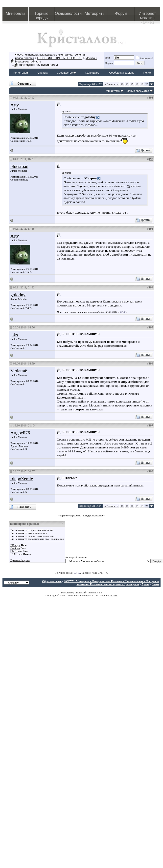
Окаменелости (68, 13)
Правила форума (20, 560)
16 (127, 84)
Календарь (92, 73)
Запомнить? (145, 58)
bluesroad (19, 166)
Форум (121, 13)
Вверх (155, 584)
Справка (43, 73)
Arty (15, 105)
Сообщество (67, 73)
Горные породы (42, 16)
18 (137, 84)
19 (142, 84)
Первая (110, 84)
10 (122, 84)
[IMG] (14, 551)
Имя (107, 58)
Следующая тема (93, 515)
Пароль (109, 63)
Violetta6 (19, 371)
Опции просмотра (138, 91)
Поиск (147, 73)
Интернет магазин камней (147, 16)
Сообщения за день (122, 73)
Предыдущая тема (71, 515)
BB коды (15, 545)
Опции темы (112, 91)
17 (132, 84)
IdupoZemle (22, 479)
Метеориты (95, 13)
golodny (18, 295)
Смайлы (15, 548)
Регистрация (21, 73)
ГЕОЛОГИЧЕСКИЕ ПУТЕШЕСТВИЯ (60, 58)
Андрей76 (20, 433)
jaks (14, 335)
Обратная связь (52, 581)
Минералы (15, 13)
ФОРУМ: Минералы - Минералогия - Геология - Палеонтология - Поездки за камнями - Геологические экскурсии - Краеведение (111, 583)
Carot (114, 595)
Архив (145, 584)
